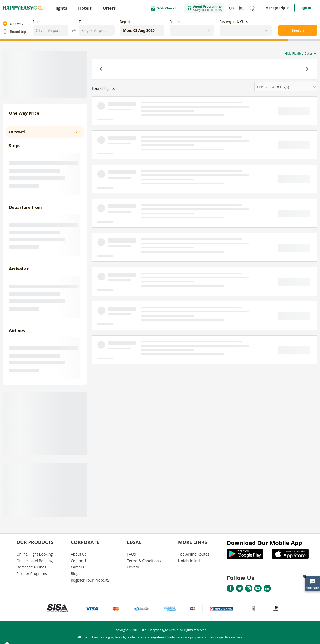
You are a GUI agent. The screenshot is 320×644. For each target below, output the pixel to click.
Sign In (306, 8)
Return (175, 22)
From (37, 22)
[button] (102, 69)
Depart (125, 22)
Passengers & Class (234, 22)
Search (298, 30)
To (81, 22)
